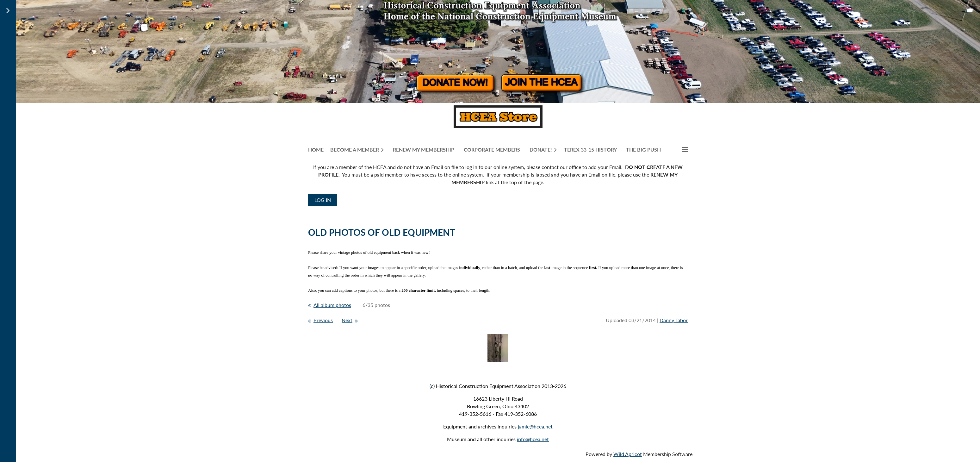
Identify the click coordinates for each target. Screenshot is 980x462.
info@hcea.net (533, 439)
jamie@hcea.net (535, 426)
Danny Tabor (674, 320)
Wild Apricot (628, 454)
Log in (323, 200)
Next (347, 320)
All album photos (332, 305)
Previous (323, 320)
